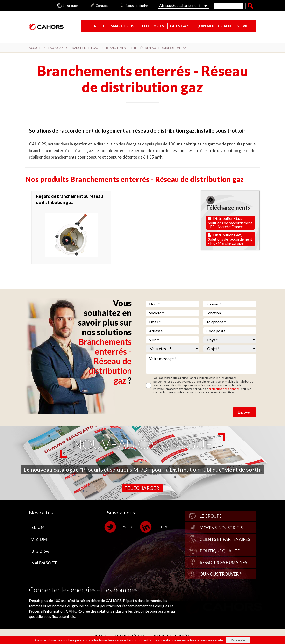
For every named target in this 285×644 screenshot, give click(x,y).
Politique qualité (220, 552)
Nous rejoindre (137, 6)
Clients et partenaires (225, 540)
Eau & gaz (179, 26)
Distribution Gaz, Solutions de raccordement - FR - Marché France (230, 223)
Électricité (94, 26)
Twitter (121, 528)
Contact (102, 6)
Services (245, 26)
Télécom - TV (152, 26)
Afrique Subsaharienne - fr (181, 5)
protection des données (224, 389)
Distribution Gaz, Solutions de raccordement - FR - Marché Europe (230, 240)
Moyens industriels (221, 528)
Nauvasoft (44, 564)
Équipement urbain (213, 26)
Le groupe (70, 6)
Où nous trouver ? (220, 575)
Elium (38, 528)
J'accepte (238, 640)
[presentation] (183, 409)
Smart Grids (122, 26)
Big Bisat (41, 552)
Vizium (39, 540)
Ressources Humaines (223, 563)
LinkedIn (157, 528)
